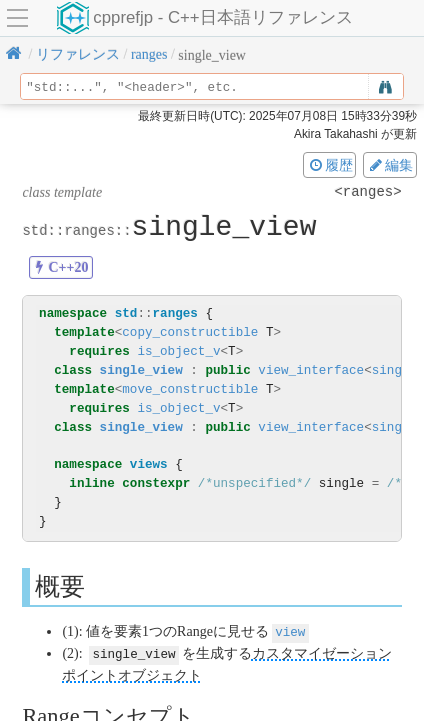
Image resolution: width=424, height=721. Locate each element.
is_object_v (178, 351)
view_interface (311, 370)
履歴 (330, 165)
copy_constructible (190, 332)
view (290, 631)
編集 (390, 165)
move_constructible (190, 389)
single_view (141, 370)
